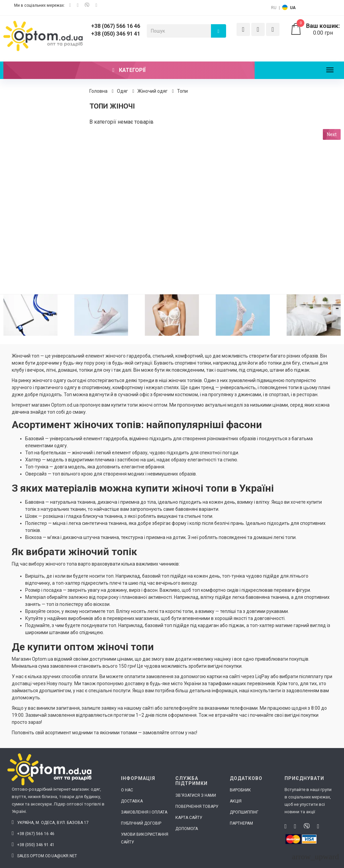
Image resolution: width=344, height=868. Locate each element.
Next (332, 134)
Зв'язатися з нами (196, 795)
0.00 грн (315, 29)
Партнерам (241, 823)
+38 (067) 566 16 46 (116, 26)
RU (274, 8)
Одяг (122, 91)
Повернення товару (197, 807)
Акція (236, 801)
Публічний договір (141, 823)
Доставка (132, 801)
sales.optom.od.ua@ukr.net (44, 856)
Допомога (187, 829)
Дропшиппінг (244, 812)
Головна (98, 91)
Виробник (240, 790)
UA (293, 8)
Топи (182, 91)
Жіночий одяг (153, 91)
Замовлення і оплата (144, 812)
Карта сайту (189, 818)
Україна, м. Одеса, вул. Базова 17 (50, 823)
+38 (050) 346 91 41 (116, 34)
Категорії (129, 70)
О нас (127, 790)
